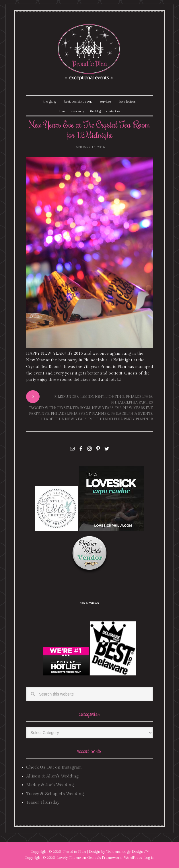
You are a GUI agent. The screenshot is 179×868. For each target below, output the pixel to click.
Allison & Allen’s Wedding (52, 776)
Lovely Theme (69, 858)
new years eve (107, 408)
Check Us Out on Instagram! (54, 767)
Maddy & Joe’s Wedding (50, 785)
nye (45, 414)
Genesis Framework (104, 858)
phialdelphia (139, 397)
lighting (115, 397)
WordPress (133, 858)
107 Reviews (89, 603)
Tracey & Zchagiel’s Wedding (55, 794)
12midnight (92, 397)
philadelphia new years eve (66, 419)
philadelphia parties (132, 402)
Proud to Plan (75, 852)
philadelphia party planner (124, 419)
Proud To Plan (89, 52)
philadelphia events (131, 414)
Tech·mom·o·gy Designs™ (128, 852)
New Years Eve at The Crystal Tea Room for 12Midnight (89, 129)
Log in (149, 858)
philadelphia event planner (80, 414)
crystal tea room (73, 408)
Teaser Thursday (43, 802)
